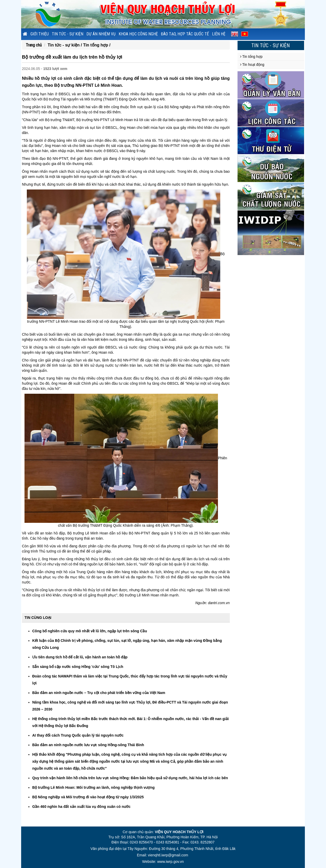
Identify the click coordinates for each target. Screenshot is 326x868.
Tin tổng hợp (251, 57)
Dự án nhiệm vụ (101, 34)
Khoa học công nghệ (138, 34)
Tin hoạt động (252, 65)
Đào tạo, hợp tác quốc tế (185, 34)
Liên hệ (219, 34)
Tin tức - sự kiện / (65, 45)
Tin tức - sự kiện (68, 34)
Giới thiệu (40, 34)
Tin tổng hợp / (97, 45)
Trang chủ (34, 45)
